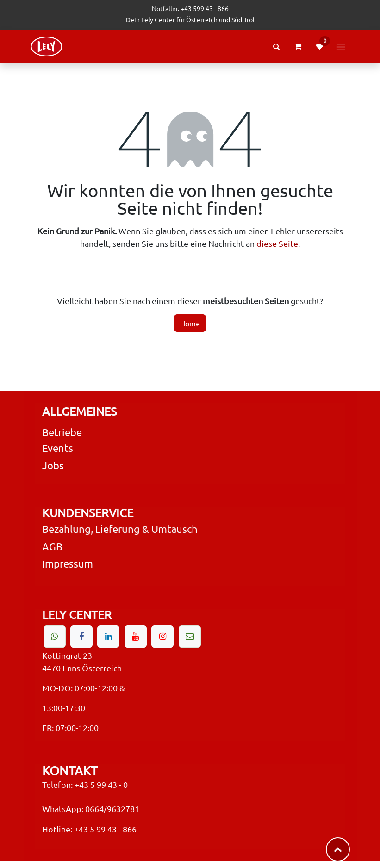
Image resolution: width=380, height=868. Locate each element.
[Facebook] (81, 637)
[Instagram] (162, 637)
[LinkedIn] (108, 637)
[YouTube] (136, 637)
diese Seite (277, 243)
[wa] (55, 637)
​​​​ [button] (338, 849)
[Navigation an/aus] (341, 46)
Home (190, 323)
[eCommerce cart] (298, 47)
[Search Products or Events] (276, 47)
